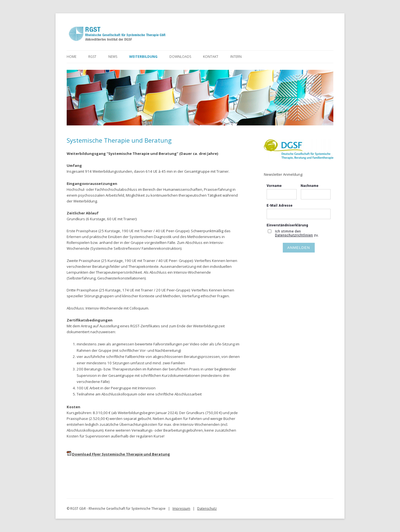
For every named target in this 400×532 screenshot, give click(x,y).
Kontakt (211, 57)
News (113, 57)
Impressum (181, 509)
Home (72, 57)
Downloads (180, 57)
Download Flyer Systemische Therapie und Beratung (121, 454)
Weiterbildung (143, 57)
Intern (236, 57)
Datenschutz (207, 509)
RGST (92, 57)
